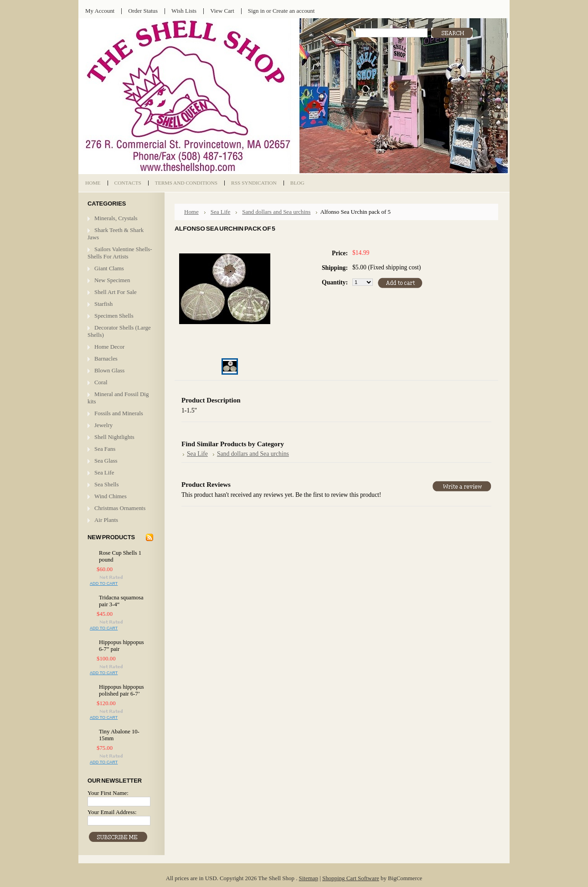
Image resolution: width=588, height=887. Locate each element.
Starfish (103, 304)
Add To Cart (104, 583)
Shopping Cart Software (351, 878)
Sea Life (104, 472)
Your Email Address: (112, 812)
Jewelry (103, 425)
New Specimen (112, 280)
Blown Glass (109, 370)
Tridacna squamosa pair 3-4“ (121, 601)
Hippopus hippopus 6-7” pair (121, 646)
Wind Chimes (111, 496)
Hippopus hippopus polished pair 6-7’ (121, 690)
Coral (101, 382)
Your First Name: (108, 793)
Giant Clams (109, 268)
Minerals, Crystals (116, 218)
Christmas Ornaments (120, 508)
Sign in (256, 11)
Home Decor (109, 347)
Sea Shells (106, 484)
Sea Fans (105, 449)
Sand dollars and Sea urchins (276, 212)
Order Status (143, 11)
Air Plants (106, 520)
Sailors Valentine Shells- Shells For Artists (120, 253)
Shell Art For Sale (116, 292)
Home (191, 212)
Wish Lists (184, 11)
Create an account (294, 11)
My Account (100, 11)
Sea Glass (106, 461)
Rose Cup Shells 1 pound (120, 556)
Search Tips (410, 43)
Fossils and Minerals (119, 413)
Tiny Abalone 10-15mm (119, 735)
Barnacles (106, 358)
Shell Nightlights (114, 437)
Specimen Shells (114, 316)
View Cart (222, 11)
